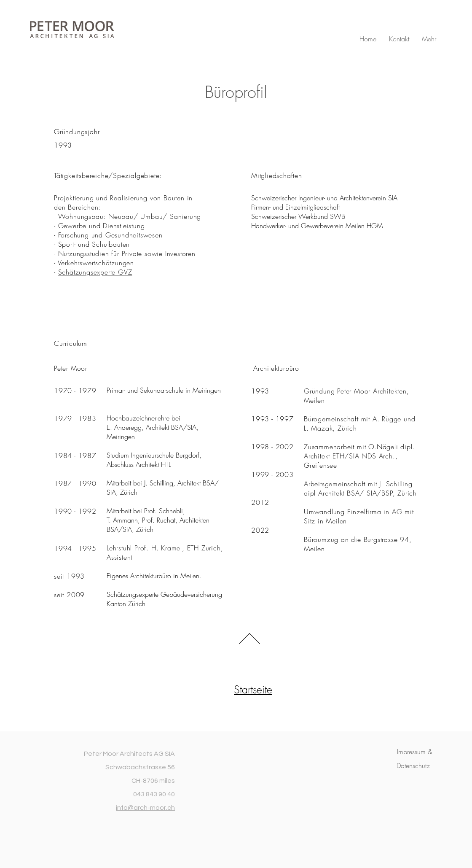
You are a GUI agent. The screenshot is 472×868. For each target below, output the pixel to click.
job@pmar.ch (239, 308)
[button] (414, 752)
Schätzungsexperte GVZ (95, 272)
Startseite (253, 690)
